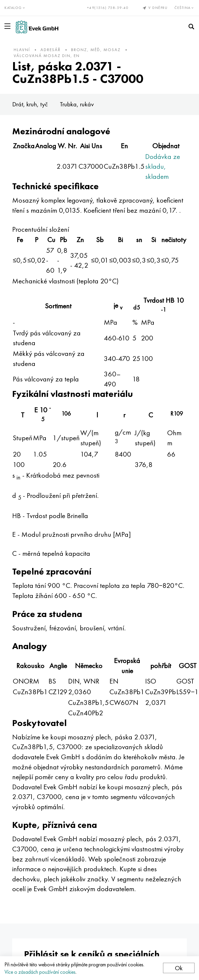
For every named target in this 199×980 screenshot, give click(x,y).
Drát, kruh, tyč (30, 104)
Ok (179, 968)
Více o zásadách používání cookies (40, 972)
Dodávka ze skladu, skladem (163, 166)
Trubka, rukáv (77, 104)
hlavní (22, 50)
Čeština (184, 8)
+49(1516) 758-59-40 (108, 8)
